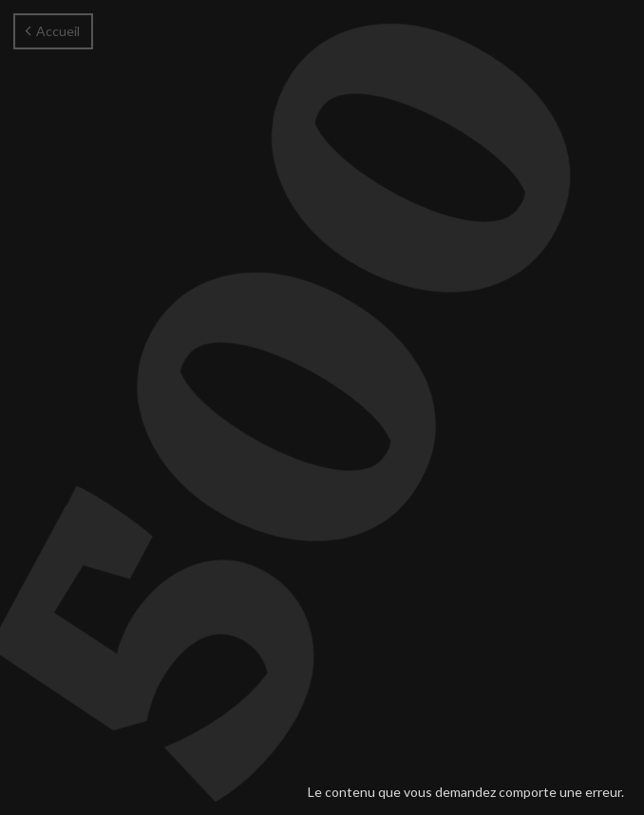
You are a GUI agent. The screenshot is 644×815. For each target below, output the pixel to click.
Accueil (53, 31)
